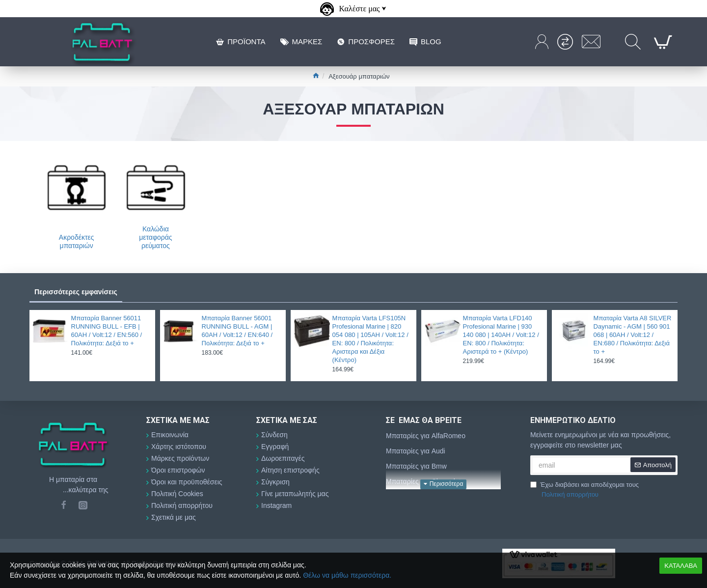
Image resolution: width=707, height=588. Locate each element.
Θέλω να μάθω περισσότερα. (347, 575)
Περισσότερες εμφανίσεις (76, 292)
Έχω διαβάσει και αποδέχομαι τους (585, 490)
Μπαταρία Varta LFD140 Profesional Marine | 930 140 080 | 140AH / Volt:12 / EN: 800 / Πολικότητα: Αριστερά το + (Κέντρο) (501, 335)
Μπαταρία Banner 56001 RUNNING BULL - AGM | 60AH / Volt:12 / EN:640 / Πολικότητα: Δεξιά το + (237, 331)
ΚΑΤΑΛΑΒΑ (681, 566)
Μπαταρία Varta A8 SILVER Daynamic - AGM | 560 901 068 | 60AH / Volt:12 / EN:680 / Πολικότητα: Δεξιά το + (633, 335)
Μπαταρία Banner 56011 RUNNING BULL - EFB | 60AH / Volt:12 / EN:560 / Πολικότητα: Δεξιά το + (107, 331)
